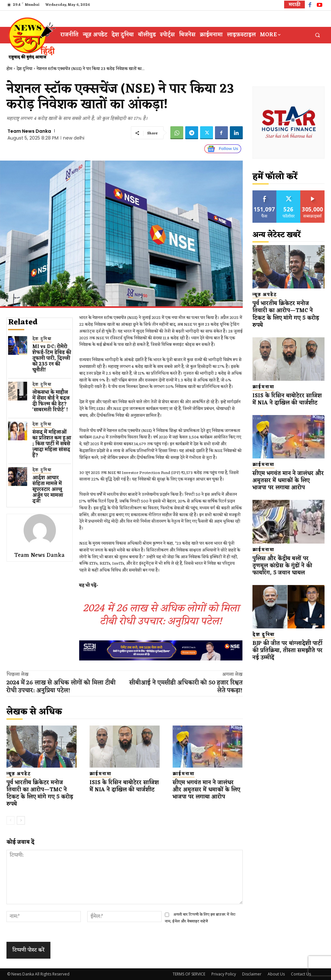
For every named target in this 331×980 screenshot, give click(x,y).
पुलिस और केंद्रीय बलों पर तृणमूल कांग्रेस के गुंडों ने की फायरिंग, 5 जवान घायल (282, 566)
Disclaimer (252, 974)
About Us (276, 974)
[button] (318, 35)
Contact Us (301, 974)
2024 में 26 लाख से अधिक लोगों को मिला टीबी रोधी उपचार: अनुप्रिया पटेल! (161, 615)
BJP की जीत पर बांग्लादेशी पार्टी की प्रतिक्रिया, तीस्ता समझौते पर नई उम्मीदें (288, 651)
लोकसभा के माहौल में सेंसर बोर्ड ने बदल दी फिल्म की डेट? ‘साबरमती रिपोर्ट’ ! (51, 401)
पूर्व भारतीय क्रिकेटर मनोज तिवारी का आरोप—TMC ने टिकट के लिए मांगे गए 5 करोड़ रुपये (40, 794)
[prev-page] (11, 820)
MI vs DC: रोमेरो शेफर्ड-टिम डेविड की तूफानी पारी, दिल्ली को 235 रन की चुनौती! (52, 359)
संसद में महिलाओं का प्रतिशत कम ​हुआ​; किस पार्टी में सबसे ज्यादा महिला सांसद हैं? (52, 444)
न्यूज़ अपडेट (19, 774)
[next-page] (21, 820)
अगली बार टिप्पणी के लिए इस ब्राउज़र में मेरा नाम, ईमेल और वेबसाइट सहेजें (200, 918)
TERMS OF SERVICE (189, 974)
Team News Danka (29, 131)
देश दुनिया (24, 69)
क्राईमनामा (101, 774)
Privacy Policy (224, 974)
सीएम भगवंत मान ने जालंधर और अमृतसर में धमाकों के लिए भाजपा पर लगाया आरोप (206, 790)
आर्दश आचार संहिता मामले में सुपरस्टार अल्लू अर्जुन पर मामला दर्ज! (48, 490)
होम (9, 69)
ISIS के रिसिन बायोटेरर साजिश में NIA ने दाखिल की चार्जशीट (124, 786)
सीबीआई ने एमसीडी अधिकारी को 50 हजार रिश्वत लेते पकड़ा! (186, 687)
